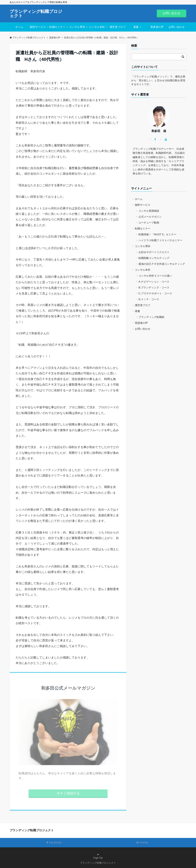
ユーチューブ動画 (149, 223)
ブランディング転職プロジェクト (36, 14)
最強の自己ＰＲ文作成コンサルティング (162, 264)
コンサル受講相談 (149, 211)
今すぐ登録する (68, 793)
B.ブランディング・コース (154, 287)
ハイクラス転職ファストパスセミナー (160, 240)
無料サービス (38, 27)
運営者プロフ (118, 27)
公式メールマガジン (150, 217)
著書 (136, 27)
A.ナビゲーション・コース (154, 282)
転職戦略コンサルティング (154, 258)
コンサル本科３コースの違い (155, 276)
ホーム (19, 27)
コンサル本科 (97, 27)
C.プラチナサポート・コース (155, 293)
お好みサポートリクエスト (154, 252)
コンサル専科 (77, 27)
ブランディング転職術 (151, 317)
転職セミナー (57, 27)
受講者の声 (157, 27)
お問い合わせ (171, 13)
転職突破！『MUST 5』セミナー (157, 234)
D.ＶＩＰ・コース (149, 299)
